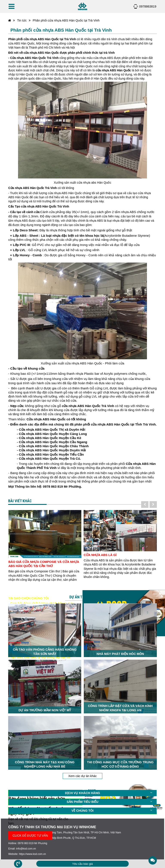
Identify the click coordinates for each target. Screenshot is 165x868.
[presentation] (145, 504)
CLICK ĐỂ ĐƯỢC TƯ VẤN (30, 833)
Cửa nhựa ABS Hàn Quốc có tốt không (56, 419)
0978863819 (148, 6)
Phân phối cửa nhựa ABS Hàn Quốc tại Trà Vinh (66, 20)
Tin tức (22, 20)
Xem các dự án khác (82, 773)
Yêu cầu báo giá (82, 864)
